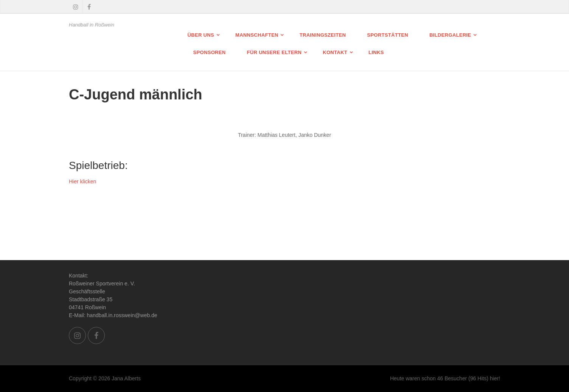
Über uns (201, 35)
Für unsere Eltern (274, 52)
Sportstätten (388, 35)
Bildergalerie (450, 35)
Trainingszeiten (323, 35)
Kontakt (335, 52)
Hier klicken (82, 181)
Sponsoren (210, 52)
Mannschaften (257, 35)
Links (376, 52)
